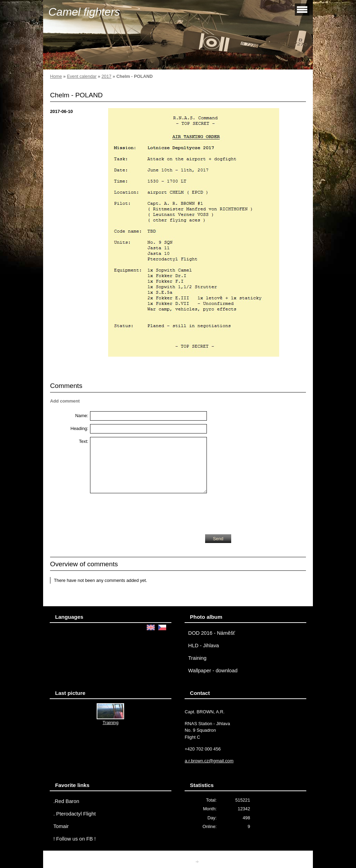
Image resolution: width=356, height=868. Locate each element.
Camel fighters (84, 12)
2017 (106, 76)
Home (56, 76)
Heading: (79, 428)
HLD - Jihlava (203, 646)
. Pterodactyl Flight (74, 814)
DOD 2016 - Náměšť (212, 633)
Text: (84, 441)
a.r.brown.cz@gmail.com (209, 761)
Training (197, 658)
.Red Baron (66, 801)
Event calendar (82, 76)
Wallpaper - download (213, 671)
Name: (82, 416)
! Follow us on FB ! (74, 839)
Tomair (61, 826)
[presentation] (143, 512)
